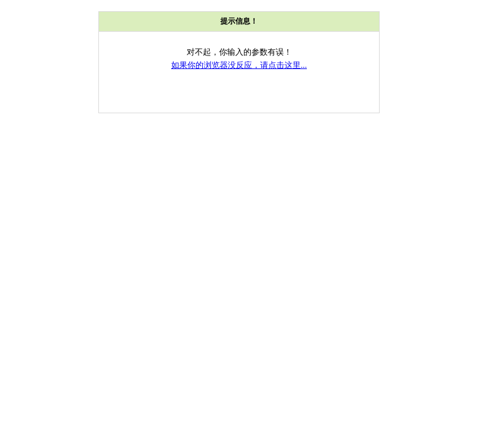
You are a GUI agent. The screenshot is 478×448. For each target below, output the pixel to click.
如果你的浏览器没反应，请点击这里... (239, 65)
